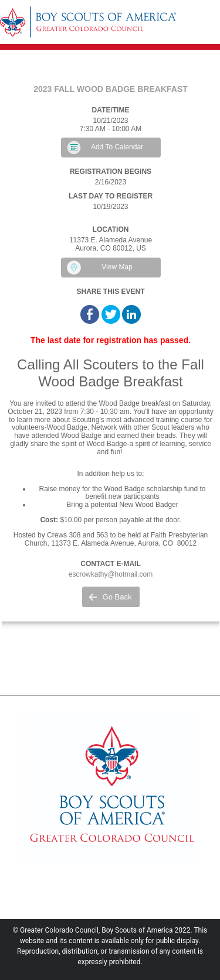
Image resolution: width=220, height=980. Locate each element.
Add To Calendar (117, 147)
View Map (117, 267)
